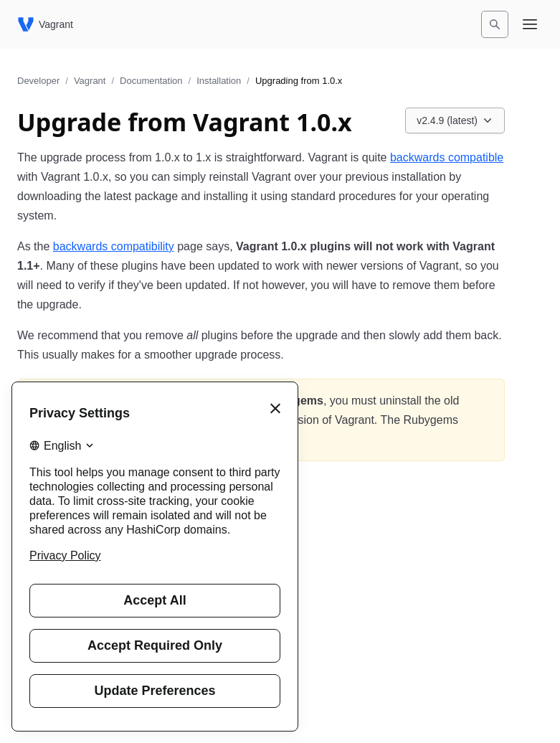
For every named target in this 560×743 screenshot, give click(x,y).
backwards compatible (447, 157)
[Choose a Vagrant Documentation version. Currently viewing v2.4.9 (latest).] (455, 120)
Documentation (151, 81)
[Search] (495, 24)
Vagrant (90, 81)
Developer (38, 81)
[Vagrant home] (45, 24)
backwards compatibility (114, 246)
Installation (219, 81)
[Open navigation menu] (530, 24)
